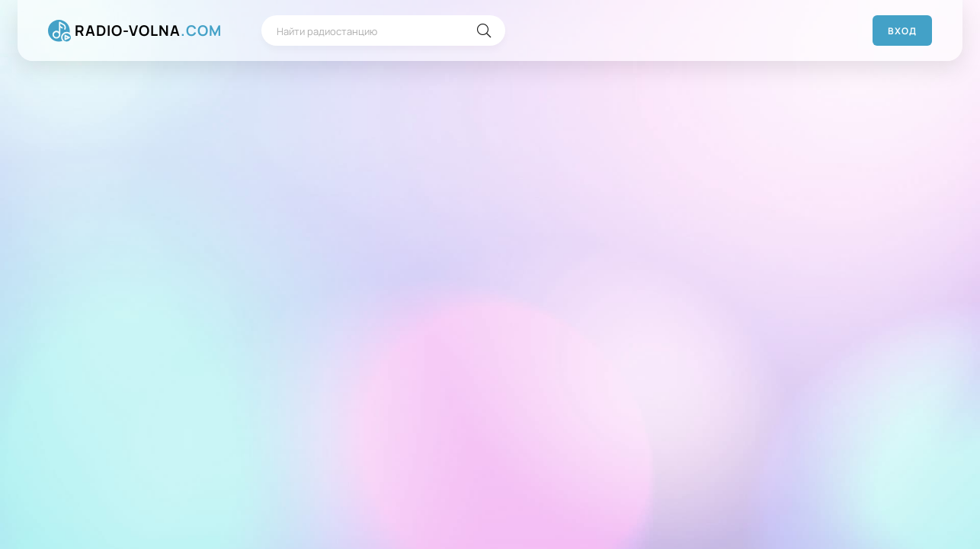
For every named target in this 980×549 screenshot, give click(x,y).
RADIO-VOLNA (148, 31)
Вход (902, 31)
